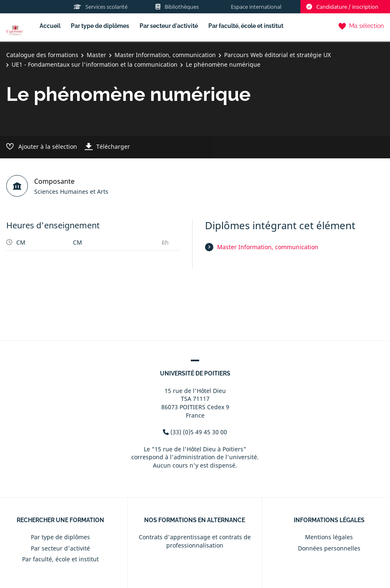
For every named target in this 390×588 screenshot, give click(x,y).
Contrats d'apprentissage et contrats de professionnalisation (195, 541)
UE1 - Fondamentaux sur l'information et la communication (95, 64)
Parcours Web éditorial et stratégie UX (277, 55)
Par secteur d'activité (169, 26)
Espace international (256, 7)
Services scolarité (101, 7)
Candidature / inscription (342, 7)
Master (96, 55)
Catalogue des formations (42, 55)
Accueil (50, 26)
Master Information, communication (165, 55)
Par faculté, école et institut (246, 26)
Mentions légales (329, 537)
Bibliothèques (177, 7)
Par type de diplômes (100, 26)
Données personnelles (329, 548)
